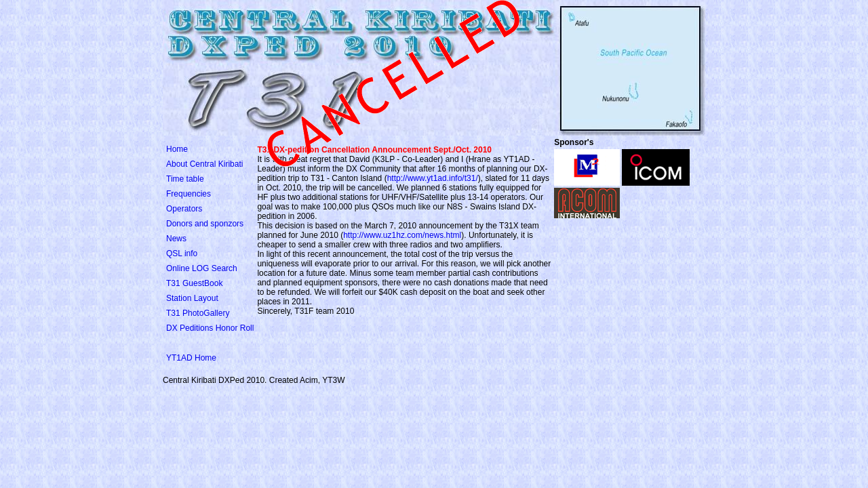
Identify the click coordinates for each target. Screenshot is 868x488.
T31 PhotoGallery (198, 313)
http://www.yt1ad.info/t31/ (433, 178)
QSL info (182, 253)
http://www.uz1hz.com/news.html (402, 235)
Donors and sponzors (205, 224)
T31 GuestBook (194, 283)
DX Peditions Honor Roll (210, 328)
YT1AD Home (191, 358)
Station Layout (192, 298)
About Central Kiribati (204, 164)
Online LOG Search (202, 268)
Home (177, 149)
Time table (185, 179)
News (176, 239)
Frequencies (189, 194)
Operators (184, 209)
